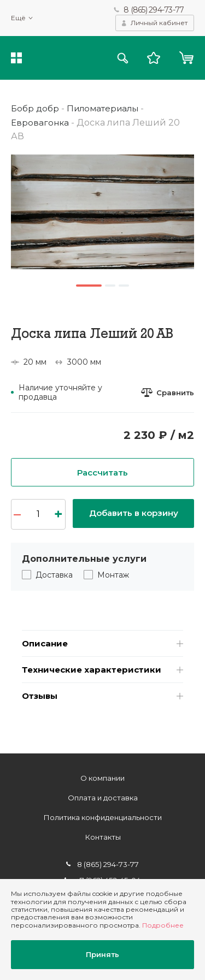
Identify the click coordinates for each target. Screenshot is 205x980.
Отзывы (41, 702)
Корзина (186, 59)
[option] (102, 212)
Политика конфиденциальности (102, 817)
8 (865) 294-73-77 (153, 10)
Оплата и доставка (102, 798)
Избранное (153, 59)
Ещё (18, 19)
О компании (102, 778)
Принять (102, 954)
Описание (46, 647)
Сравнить (174, 392)
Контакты (103, 837)
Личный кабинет (159, 23)
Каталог (17, 59)
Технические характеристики (95, 675)
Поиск (121, 59)
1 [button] (89, 286)
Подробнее (163, 923)
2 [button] (111, 286)
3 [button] (125, 286)
